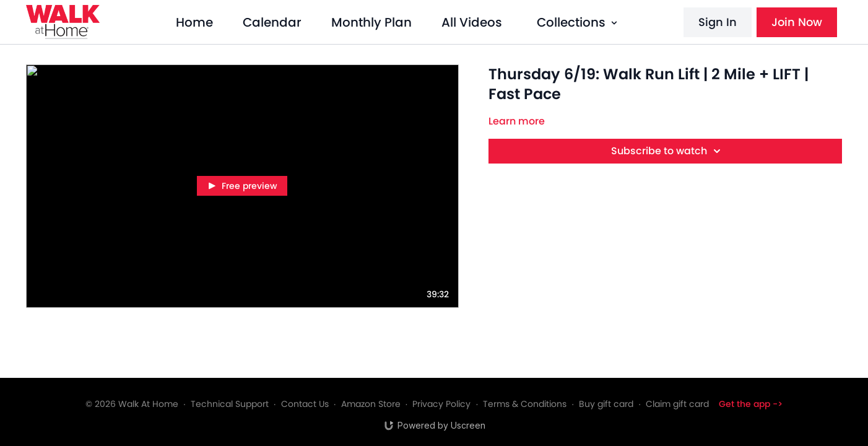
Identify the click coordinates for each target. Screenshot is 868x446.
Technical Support (230, 404)
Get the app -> (751, 404)
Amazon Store (371, 404)
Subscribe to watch (668, 151)
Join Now (797, 22)
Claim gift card (677, 404)
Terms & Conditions (525, 404)
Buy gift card (606, 404)
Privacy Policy (441, 404)
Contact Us (305, 404)
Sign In (718, 22)
